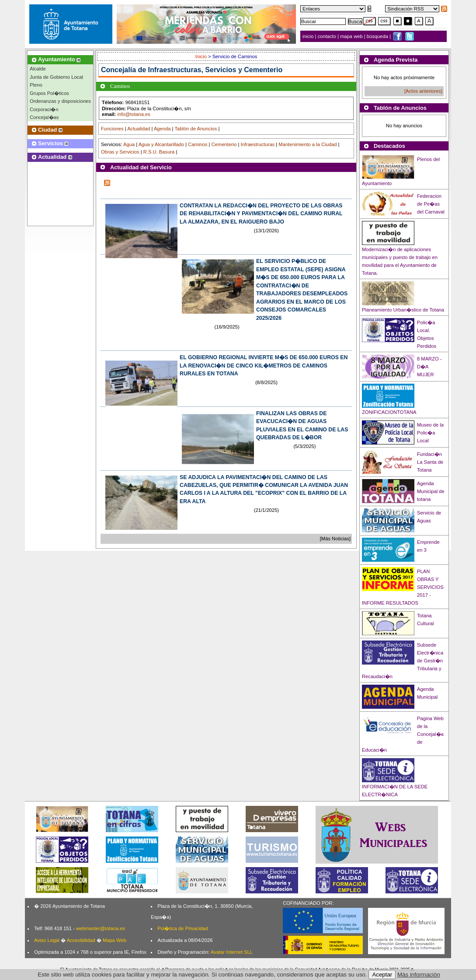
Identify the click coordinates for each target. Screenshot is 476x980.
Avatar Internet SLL (232, 952)
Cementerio (224, 144)
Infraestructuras (257, 144)
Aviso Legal (47, 940)
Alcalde (38, 69)
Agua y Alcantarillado (161, 144)
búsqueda (378, 36)
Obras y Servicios (120, 152)
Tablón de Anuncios (196, 129)
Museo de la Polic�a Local (430, 433)
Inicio (202, 56)
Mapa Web (115, 940)
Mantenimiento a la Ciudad (307, 144)
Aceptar (382, 975)
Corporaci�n (44, 109)
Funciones (112, 129)
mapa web (352, 36)
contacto (327, 36)
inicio (309, 36)
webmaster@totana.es (101, 928)
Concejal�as (44, 117)
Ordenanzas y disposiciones (60, 101)
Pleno (36, 85)
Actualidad (139, 129)
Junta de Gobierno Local (56, 77)
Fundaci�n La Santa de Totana (430, 462)
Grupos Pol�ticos (49, 93)
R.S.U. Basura (159, 152)
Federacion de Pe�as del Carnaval (431, 204)
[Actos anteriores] (423, 91)
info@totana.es (134, 114)
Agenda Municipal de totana (431, 491)
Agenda (162, 129)
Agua (129, 144)
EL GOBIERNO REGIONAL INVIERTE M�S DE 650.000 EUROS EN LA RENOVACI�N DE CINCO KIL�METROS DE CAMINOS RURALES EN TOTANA (264, 366)
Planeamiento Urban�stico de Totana (403, 310)
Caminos (198, 144)
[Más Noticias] (335, 539)
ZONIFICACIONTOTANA (389, 412)
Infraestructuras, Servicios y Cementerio (215, 70)
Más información (419, 975)
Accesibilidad (81, 940)
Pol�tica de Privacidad (182, 928)
